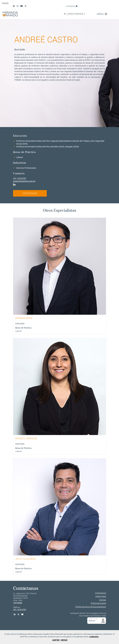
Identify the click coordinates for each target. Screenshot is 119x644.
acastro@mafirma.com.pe (24, 181)
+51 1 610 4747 (20, 178)
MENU (102, 14)
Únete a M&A (101, 596)
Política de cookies (98, 603)
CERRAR (64, 640)
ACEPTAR (56, 640)
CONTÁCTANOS (30, 193)
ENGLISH (5, 3)
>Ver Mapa (18, 603)
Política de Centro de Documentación (91, 607)
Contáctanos (72, 6)
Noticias (103, 600)
